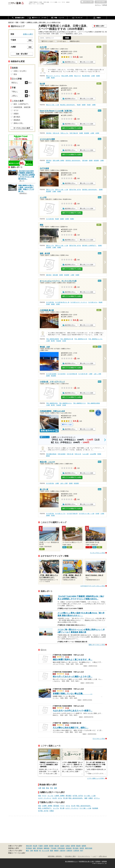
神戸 (82, 851)
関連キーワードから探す (17, 853)
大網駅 (48, 78)
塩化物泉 (95, 808)
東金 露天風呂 (86, 76)
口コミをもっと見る (99, 739)
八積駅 (102, 160)
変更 (30, 40)
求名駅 (89, 105)
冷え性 (55, 798)
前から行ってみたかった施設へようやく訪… (73, 677)
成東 (55, 788)
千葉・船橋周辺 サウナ (79, 403)
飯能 (52, 851)
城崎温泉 (47, 848)
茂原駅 (91, 160)
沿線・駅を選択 (22, 54)
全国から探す (28, 34)
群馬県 (51, 846)
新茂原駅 (87, 133)
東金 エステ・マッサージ (53, 76)
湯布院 (82, 848)
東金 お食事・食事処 (67, 76)
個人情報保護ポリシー (71, 861)
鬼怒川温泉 (89, 848)
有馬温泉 (40, 848)
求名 (52, 788)
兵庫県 (46, 846)
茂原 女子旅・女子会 (75, 190)
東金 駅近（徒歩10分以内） (68, 105)
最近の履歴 (101, 2)
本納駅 (81, 133)
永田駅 (97, 133)
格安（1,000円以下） (45, 808)
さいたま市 (45, 851)
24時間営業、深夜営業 (22, 107)
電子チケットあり (47, 41)
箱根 (34, 848)
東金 (48, 788)
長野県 (73, 846)
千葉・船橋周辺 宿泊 (52, 403)
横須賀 (36, 851)
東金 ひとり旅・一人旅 (52, 105)
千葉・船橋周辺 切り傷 (67, 339)
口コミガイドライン (84, 856)
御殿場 (56, 851)
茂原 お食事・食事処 (58, 160)
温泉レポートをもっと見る (97, 645)
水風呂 (91, 798)
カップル (50, 796)
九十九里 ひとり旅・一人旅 (86, 514)
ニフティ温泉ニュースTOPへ (96, 778)
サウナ (44, 796)
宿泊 (40, 796)
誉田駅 (99, 454)
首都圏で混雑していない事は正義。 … (73, 694)
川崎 (31, 851)
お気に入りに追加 (88, 62)
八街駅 (48, 341)
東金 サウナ (78, 76)
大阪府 (62, 846)
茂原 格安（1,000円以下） (89, 246)
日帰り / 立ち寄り (20, 71)
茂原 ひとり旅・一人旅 (62, 190)
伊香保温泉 (61, 848)
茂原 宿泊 (49, 160)
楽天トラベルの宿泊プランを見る (72, 128)
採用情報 (104, 861)
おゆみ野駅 (93, 454)
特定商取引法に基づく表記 (87, 861)
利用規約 (98, 861)
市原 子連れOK (74, 133)
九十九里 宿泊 (50, 219)
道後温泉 (69, 848)
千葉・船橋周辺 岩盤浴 (93, 403)
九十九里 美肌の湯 (72, 374)
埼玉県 (35, 846)
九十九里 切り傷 (83, 374)
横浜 (27, 851)
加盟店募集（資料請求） (55, 856)
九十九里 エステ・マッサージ (79, 302)
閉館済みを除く (75, 41)
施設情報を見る (70, 62)
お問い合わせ (103, 856)
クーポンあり (62, 41)
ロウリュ (97, 798)
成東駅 (48, 515)
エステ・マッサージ (45, 798)
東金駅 (53, 78)
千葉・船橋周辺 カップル (95, 339)
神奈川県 (29, 846)
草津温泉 (29, 848)
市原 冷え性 (56, 133)
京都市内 (69, 851)
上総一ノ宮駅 (97, 374)
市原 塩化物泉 (62, 454)
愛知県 (78, 846)
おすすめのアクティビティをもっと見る (93, 586)
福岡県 (84, 846)
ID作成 (105, 5)
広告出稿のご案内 (70, 856)
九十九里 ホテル (93, 302)
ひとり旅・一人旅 (90, 796)
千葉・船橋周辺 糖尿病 (52, 339)
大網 (40, 788)
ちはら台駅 (85, 454)
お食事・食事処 (60, 796)
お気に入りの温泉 (87, 2)
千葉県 (40, 846)
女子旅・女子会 (78, 796)
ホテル (60, 798)
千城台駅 (58, 341)
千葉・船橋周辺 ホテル (65, 403)
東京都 (57, 846)
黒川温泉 (76, 848)
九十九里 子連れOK (72, 514)
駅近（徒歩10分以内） (76, 798)
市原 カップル (64, 133)
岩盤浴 (16, 114)
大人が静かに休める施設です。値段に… (71, 728)
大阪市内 (62, 851)
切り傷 (65, 798)
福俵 (44, 788)
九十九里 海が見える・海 (62, 302)
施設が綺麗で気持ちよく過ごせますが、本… (73, 659)
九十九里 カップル (60, 514)
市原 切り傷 (70, 454)
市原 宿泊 (49, 133)
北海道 (68, 846)
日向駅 (64, 341)
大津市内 (76, 851)
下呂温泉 (53, 848)
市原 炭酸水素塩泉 (51, 454)
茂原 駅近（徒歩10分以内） (73, 160)
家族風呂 (17, 120)
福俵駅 (98, 76)
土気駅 (93, 76)
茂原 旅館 (85, 160)
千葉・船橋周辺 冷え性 (81, 339)
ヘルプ (94, 856)
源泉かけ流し (19, 123)
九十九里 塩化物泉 (51, 374)
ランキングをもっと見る (97, 553)
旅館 (86, 798)
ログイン (98, 5)
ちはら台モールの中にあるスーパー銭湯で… (73, 711)
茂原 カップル (50, 190)
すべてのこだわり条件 (22, 128)
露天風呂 (69, 796)
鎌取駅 (48, 456)
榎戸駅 (53, 341)
